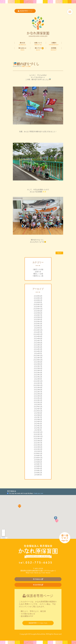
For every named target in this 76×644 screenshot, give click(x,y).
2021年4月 (38, 424)
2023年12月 (38, 356)
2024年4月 (38, 347)
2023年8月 (38, 364)
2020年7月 (38, 443)
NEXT (59, 253)
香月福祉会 (38, 579)
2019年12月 (38, 453)
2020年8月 (38, 441)
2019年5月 (38, 466)
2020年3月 (38, 449)
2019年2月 (38, 473)
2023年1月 (38, 379)
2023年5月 (38, 370)
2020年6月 (38, 445)
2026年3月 (38, 298)
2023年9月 (38, 362)
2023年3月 (38, 375)
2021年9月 (38, 413)
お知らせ (38, 272)
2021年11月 (38, 409)
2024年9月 (38, 336)
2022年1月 (38, 405)
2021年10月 (38, 411)
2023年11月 (38, 358)
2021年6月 (38, 419)
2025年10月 (38, 309)
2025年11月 (38, 307)
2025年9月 (38, 311)
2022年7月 (38, 392)
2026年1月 (38, 302)
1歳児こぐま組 (38, 274)
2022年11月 (38, 383)
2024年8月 (38, 339)
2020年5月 (38, 447)
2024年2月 (38, 351)
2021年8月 (38, 415)
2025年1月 (38, 328)
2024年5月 (38, 345)
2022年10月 (38, 385)
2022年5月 (38, 396)
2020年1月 (38, 451)
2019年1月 (38, 475)
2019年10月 (38, 458)
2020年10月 (38, 436)
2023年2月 (38, 377)
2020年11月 (38, 434)
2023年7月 (38, 366)
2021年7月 (38, 417)
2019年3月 (38, 470)
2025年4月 (38, 321)
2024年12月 (38, 330)
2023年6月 (38, 368)
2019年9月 (38, 460)
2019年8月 (38, 462)
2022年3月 (38, 400)
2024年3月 (38, 349)
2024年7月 (38, 341)
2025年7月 (38, 315)
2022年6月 (38, 394)
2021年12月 (38, 407)
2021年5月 (38, 422)
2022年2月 (38, 402)
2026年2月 (38, 300)
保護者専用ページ (25, 11)
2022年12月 (38, 381)
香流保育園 (38, 585)
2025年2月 (38, 326)
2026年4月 (38, 296)
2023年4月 (38, 373)
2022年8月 (38, 390)
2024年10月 (38, 334)
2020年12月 (38, 432)
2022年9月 (38, 387)
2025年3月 (38, 324)
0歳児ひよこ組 (38, 276)
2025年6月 (38, 317)
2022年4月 (38, 398)
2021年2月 (38, 428)
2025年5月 (38, 319)
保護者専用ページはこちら (38, 623)
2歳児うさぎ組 (38, 269)
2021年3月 (38, 426)
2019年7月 (38, 464)
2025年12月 (38, 304)
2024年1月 (38, 353)
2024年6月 (38, 343)
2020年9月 (38, 439)
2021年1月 (38, 430)
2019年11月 (38, 456)
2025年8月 (38, 313)
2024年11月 (38, 332)
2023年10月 (38, 360)
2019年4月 (38, 468)
